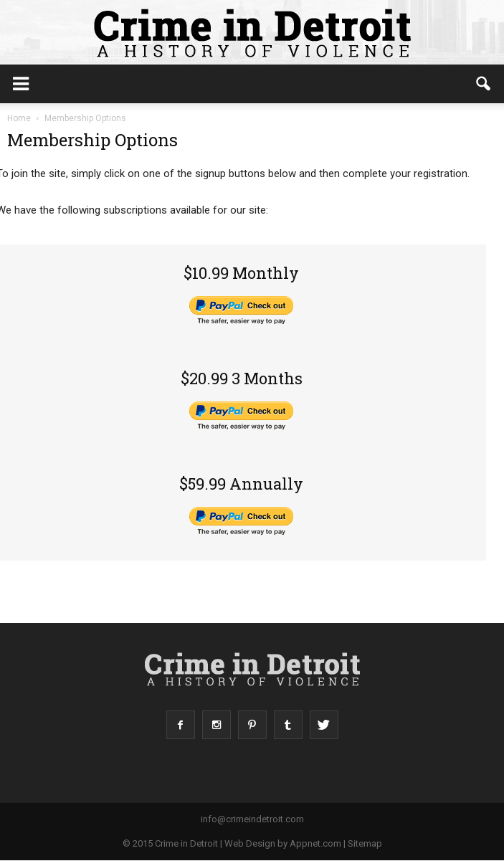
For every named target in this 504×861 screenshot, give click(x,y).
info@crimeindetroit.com (252, 819)
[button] (484, 84)
